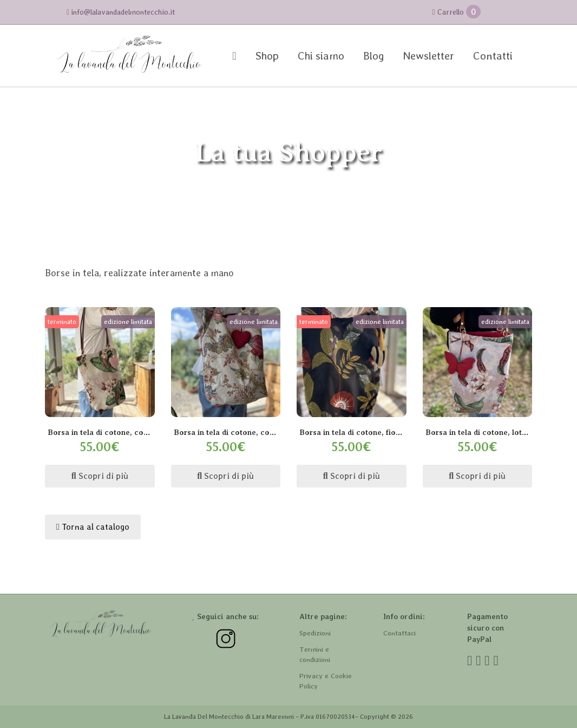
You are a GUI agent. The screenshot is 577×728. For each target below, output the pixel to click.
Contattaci (399, 633)
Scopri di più (100, 476)
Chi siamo (321, 56)
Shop (267, 56)
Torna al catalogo (93, 527)
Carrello (456, 12)
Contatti (493, 56)
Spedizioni (315, 633)
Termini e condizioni (315, 655)
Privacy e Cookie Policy (326, 681)
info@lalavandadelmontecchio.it (121, 12)
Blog (374, 56)
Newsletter (429, 56)
